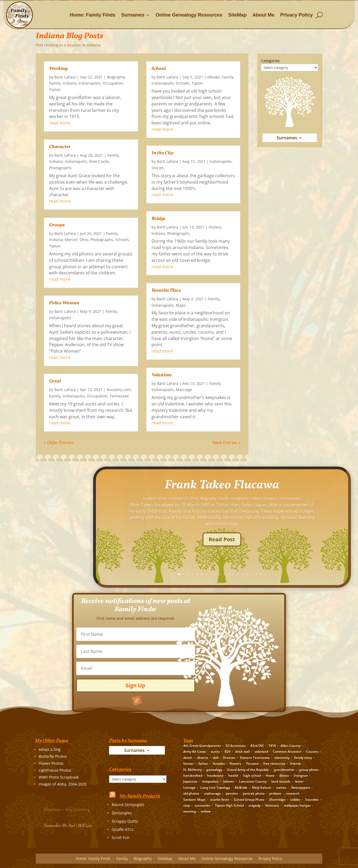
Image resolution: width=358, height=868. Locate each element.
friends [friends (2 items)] (296, 764)
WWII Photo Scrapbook (59, 777)
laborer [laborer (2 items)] (229, 781)
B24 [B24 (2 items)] (228, 751)
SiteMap (238, 15)
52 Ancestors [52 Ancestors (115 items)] (236, 746)
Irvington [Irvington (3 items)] (301, 776)
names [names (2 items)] (281, 788)
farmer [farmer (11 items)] (188, 764)
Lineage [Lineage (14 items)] (189, 788)
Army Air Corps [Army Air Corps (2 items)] (195, 751)
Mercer (71, 240)
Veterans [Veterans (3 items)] (272, 805)
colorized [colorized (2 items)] (261, 751)
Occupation (113, 83)
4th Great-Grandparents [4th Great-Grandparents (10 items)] (202, 746)
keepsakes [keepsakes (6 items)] (210, 781)
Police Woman (64, 303)
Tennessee (119, 396)
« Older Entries (59, 443)
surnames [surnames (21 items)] (202, 805)
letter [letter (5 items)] (299, 781)
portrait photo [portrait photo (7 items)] (254, 793)
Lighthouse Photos (55, 770)
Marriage (184, 390)
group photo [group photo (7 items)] (309, 770)
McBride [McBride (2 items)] (241, 788)
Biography (116, 77)
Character (60, 147)
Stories (158, 168)
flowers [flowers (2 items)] (235, 764)
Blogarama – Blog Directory (67, 809)
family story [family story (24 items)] (303, 758)
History (215, 227)
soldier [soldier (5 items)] (295, 800)
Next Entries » (226, 443)
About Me (264, 15)
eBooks (214, 77)
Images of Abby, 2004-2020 (63, 784)
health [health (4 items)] (233, 776)
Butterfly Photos (53, 756)
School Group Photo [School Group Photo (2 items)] (249, 800)
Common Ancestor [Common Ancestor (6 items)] (287, 751)
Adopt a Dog (50, 749)
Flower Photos (51, 763)
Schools (122, 240)
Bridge (158, 219)
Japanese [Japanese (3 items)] (190, 781)
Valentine (162, 375)
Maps (181, 305)
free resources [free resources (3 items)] (274, 764)
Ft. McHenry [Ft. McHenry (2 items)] (192, 770)
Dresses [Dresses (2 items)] (229, 758)
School (159, 69)
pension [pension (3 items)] (232, 793)
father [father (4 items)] (203, 764)
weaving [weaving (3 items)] (190, 811)
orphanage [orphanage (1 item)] (212, 793)
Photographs (60, 168)
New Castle (99, 161)
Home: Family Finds (92, 15)
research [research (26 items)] (293, 793)
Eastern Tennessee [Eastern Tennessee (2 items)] (255, 758)
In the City (162, 153)
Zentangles (122, 813)
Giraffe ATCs (123, 829)
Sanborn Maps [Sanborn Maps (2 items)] (194, 800)
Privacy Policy (297, 15)
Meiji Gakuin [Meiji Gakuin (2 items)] (262, 788)
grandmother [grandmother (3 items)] (284, 770)
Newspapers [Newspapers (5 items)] (301, 788)
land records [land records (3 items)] (281, 781)
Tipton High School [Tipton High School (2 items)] (229, 805)
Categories (270, 61)
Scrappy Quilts (125, 821)
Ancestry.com (119, 390)
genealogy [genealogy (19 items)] (214, 770)
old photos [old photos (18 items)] (191, 793)
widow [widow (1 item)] (206, 811)
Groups (57, 225)
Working (58, 69)
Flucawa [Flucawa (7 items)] (252, 764)
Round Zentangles (128, 805)
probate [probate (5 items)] (275, 793)
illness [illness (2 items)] (284, 776)
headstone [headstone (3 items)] (215, 776)
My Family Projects (140, 796)
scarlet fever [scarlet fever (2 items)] (220, 800)
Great (55, 381)
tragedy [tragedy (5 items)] (254, 805)
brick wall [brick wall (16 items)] (242, 751)
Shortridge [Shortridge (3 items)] (277, 800)
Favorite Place (166, 291)
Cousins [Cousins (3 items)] (312, 751)
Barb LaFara (65, 77)
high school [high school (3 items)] (252, 776)
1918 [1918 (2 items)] (272, 746)
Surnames (133, 15)
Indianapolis (89, 83)
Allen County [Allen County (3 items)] (291, 746)
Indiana (69, 83)
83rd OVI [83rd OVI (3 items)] (257, 746)
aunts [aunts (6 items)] (215, 751)
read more (60, 123)
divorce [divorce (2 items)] (203, 758)
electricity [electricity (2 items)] (282, 758)
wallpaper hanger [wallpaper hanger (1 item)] (297, 805)
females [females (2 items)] (219, 764)
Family (55, 83)
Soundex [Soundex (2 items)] (312, 800)
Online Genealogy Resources (189, 15)
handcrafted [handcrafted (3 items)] (193, 776)
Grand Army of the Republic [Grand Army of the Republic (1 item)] (248, 770)
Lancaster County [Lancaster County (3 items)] (253, 781)
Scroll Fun (121, 837)
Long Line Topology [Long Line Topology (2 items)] (215, 788)
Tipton (55, 90)
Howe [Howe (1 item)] (270, 776)
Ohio (84, 240)
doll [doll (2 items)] (216, 758)
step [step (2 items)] (187, 805)
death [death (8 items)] (188, 758)
